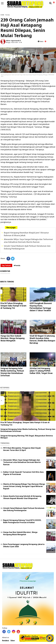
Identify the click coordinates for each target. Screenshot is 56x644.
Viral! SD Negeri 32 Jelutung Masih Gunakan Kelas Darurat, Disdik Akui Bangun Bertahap (42, 339)
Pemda (8, 15)
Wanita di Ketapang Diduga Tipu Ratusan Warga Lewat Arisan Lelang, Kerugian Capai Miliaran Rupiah (24, 486)
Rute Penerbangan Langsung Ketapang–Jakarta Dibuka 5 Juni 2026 (24, 545)
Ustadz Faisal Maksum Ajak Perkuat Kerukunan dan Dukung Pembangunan (24, 509)
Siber (13, 641)
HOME (2, 15)
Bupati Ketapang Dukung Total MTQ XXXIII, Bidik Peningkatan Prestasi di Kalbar (22, 521)
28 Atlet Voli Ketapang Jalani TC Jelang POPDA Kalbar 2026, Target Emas (41, 371)
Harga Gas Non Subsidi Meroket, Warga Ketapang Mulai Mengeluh (13, 338)
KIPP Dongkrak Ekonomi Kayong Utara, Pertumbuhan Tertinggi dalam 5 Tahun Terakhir (41, 307)
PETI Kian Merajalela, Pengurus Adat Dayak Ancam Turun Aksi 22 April (22, 449)
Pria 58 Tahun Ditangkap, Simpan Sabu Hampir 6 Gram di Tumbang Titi (13, 306)
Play (50, 638)
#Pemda (17, 265)
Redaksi (6, 641)
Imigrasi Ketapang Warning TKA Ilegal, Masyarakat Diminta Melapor (27, 437)
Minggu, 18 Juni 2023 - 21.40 (14, 42)
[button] (54, 2)
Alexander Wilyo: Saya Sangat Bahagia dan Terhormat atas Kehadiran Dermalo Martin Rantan (28, 241)
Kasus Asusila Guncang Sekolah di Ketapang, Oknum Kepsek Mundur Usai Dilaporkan (22, 497)
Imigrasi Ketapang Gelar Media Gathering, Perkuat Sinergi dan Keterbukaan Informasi (12, 372)
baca (41, 41)
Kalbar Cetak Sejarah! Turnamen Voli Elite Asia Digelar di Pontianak (23, 473)
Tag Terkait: (6, 265)
